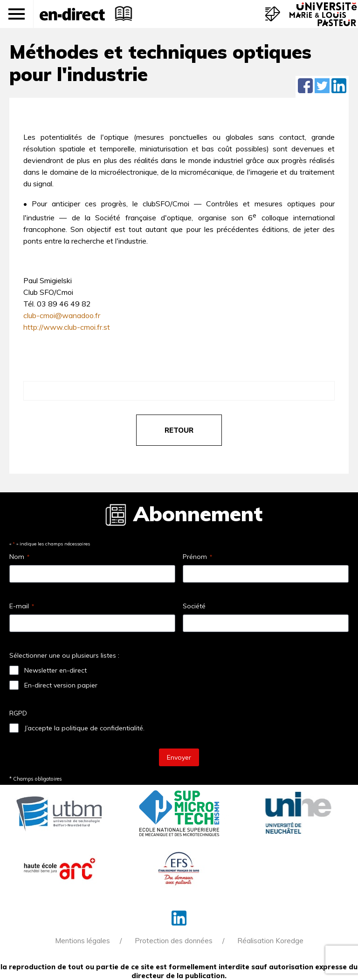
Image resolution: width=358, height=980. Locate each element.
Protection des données (174, 941)
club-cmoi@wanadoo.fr (62, 315)
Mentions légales (83, 941)
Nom (19, 557)
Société (194, 606)
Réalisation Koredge (270, 941)
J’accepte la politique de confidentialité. (84, 728)
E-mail (22, 606)
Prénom (197, 557)
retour (179, 430)
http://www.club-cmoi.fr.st (67, 327)
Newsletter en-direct (55, 670)
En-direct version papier (61, 685)
